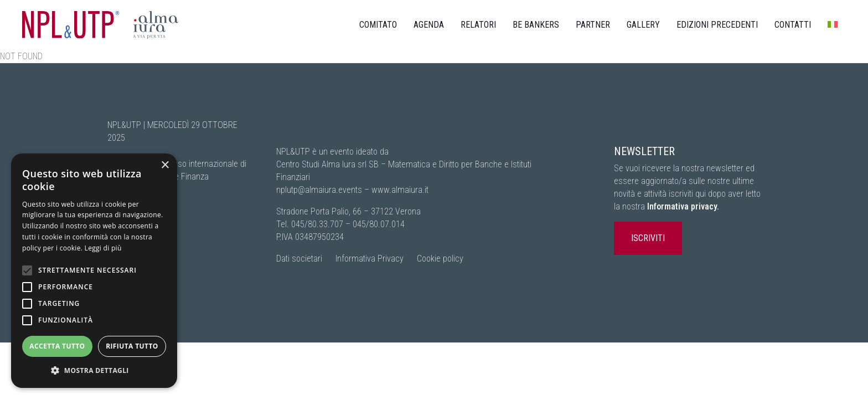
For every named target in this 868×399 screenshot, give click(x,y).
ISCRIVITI (648, 238)
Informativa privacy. (683, 206)
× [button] (165, 165)
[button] (94, 370)
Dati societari (299, 259)
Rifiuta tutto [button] (132, 346)
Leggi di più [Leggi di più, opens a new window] (103, 248)
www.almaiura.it (400, 190)
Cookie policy (440, 259)
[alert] (94, 271)
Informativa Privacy (370, 259)
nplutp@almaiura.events (319, 190)
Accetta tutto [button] (57, 346)
